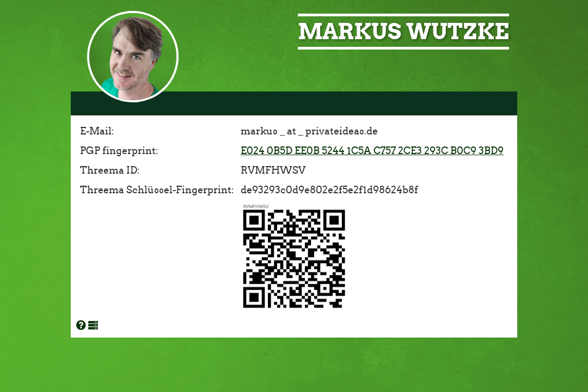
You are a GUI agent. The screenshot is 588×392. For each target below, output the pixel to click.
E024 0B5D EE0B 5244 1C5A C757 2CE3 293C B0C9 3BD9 (372, 151)
